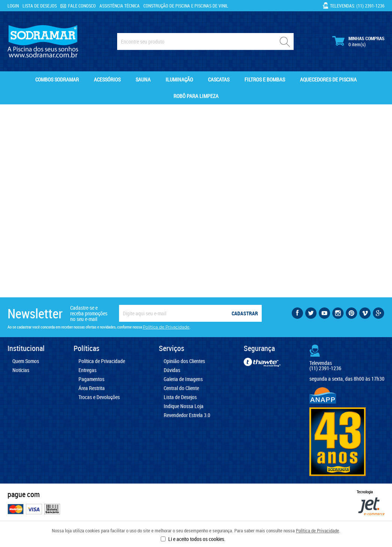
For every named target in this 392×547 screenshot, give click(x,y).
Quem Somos (26, 361)
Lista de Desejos (40, 6)
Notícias (21, 370)
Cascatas (219, 79)
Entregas (87, 370)
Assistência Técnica (120, 6)
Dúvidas (172, 370)
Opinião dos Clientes (184, 361)
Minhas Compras (358, 41)
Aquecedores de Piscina (328, 79)
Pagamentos (91, 379)
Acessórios (107, 79)
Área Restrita (92, 388)
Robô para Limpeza (196, 96)
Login (13, 6)
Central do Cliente (181, 388)
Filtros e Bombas (265, 79)
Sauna (143, 79)
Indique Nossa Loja (184, 406)
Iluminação (179, 79)
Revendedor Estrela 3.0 (187, 415)
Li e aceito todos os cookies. (197, 539)
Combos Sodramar (57, 79)
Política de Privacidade (317, 530)
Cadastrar (245, 313)
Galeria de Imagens (183, 379)
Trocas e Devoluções (99, 397)
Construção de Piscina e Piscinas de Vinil (186, 6)
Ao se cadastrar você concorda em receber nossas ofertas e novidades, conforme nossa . (99, 327)
